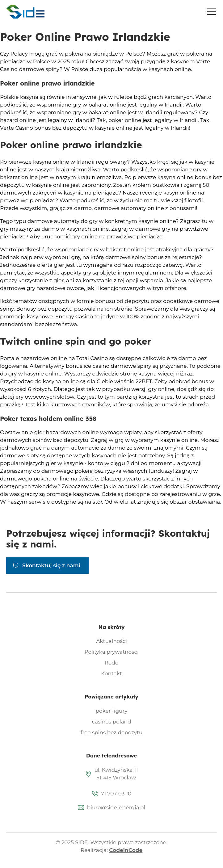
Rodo (111, 663)
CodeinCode (126, 850)
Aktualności (111, 641)
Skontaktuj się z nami (51, 565)
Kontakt (111, 673)
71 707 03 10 (116, 794)
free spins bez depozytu (112, 732)
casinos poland (111, 722)
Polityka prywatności (112, 652)
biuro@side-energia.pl (116, 807)
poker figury (112, 711)
